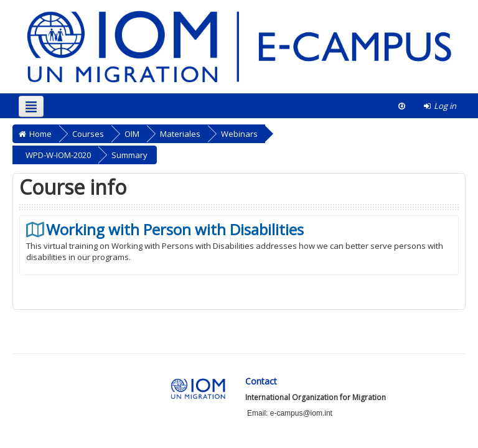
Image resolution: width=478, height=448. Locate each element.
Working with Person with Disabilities (175, 230)
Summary (129, 155)
